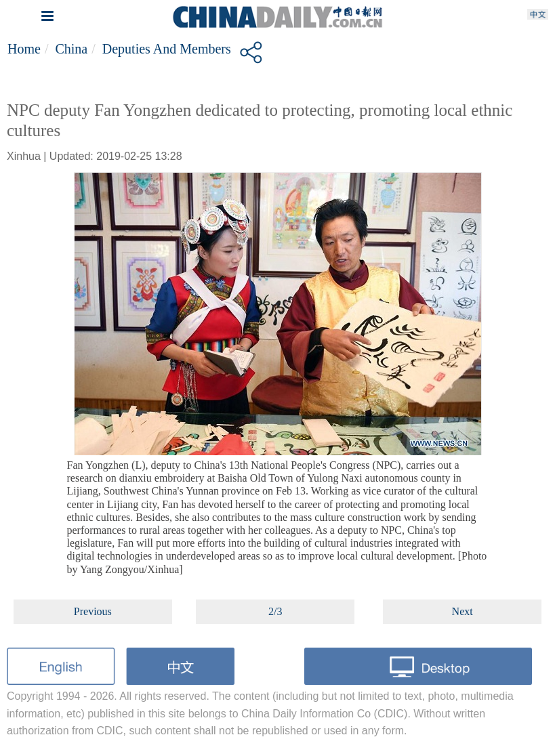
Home (24, 49)
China (71, 49)
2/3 (275, 611)
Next (462, 611)
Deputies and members (167, 49)
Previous (93, 611)
